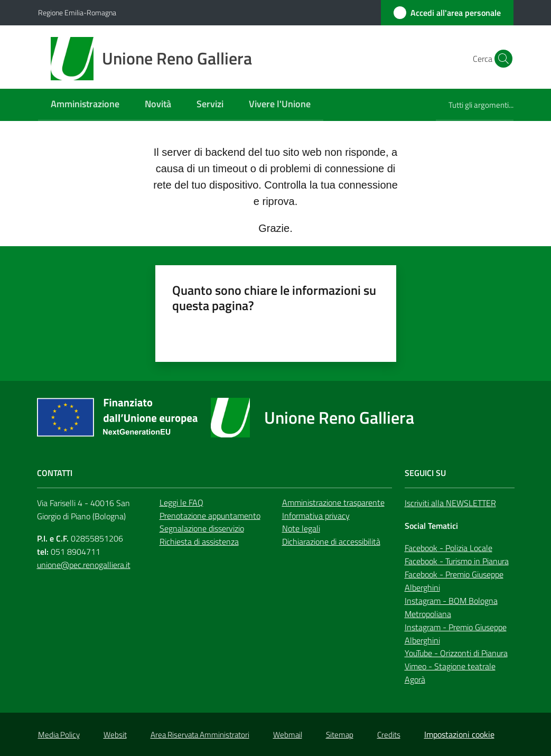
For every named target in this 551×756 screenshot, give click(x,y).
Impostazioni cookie (459, 734)
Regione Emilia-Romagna (77, 12)
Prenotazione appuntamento (210, 516)
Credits (389, 735)
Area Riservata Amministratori (200, 735)
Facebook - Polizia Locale (449, 548)
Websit (115, 735)
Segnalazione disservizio (202, 528)
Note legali (301, 528)
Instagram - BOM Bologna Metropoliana (451, 607)
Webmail (288, 735)
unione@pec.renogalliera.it (84, 565)
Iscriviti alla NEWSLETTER (450, 503)
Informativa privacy (316, 516)
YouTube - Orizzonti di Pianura (456, 653)
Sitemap (340, 735)
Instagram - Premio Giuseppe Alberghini (456, 634)
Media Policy (59, 735)
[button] (501, 59)
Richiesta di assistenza (199, 542)
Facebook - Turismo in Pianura (457, 561)
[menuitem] (85, 105)
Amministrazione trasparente (333, 502)
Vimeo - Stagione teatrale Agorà (450, 673)
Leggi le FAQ (181, 502)
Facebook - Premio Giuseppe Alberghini (454, 581)
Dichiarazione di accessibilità (331, 542)
